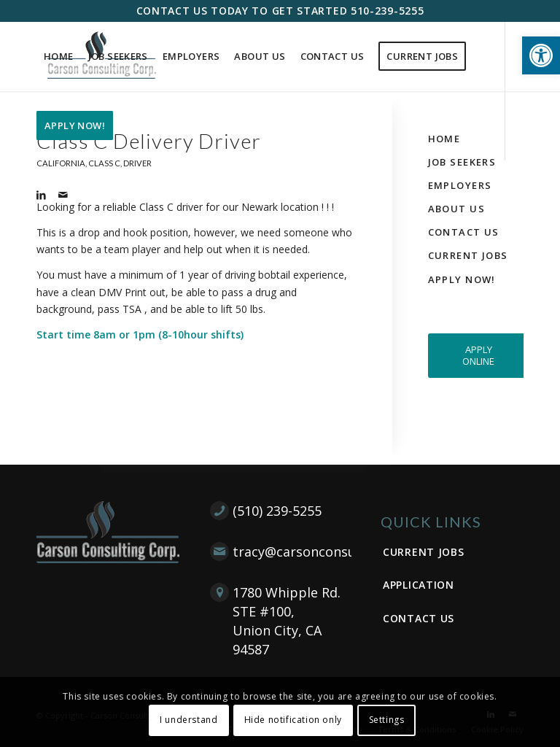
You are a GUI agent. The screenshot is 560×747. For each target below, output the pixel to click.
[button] (541, 55)
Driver (137, 163)
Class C (104, 163)
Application (419, 585)
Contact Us (464, 232)
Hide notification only (293, 720)
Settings (387, 720)
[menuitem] (59, 57)
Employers (460, 185)
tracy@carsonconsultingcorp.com (338, 551)
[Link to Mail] (63, 195)
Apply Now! (462, 279)
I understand (188, 720)
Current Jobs (468, 255)
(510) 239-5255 (277, 511)
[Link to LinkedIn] (41, 195)
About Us (456, 209)
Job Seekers (462, 162)
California (61, 163)
